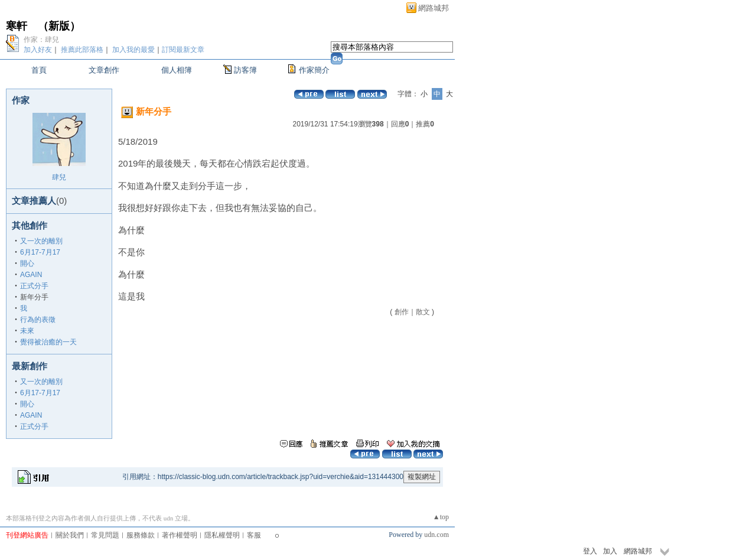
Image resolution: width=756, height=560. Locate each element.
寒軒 (17, 26)
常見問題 (105, 535)
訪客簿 (245, 70)
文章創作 (104, 70)
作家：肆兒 (41, 40)
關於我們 (70, 535)
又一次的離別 (41, 241)
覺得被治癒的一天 (48, 342)
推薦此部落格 (82, 50)
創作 (402, 312)
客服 (254, 535)
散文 (423, 312)
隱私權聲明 (222, 535)
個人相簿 (177, 70)
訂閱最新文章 (183, 50)
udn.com (436, 535)
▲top (441, 517)
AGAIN (31, 275)
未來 (27, 331)
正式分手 (34, 286)
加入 (610, 551)
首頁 (39, 70)
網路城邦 (434, 8)
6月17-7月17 (40, 252)
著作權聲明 (180, 535)
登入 (590, 551)
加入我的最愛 (133, 50)
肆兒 (59, 177)
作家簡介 (314, 70)
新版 (59, 26)
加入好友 (38, 50)
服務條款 (141, 535)
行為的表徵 (38, 320)
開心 (27, 263)
